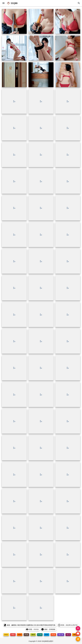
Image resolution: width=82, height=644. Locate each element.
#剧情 (47, 635)
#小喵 (40, 635)
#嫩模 (33, 635)
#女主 (68, 635)
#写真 (26, 635)
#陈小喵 (61, 635)
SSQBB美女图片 (48, 641)
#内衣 (6, 635)
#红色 (53, 635)
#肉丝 (20, 635)
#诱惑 (13, 635)
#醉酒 (75, 635)
